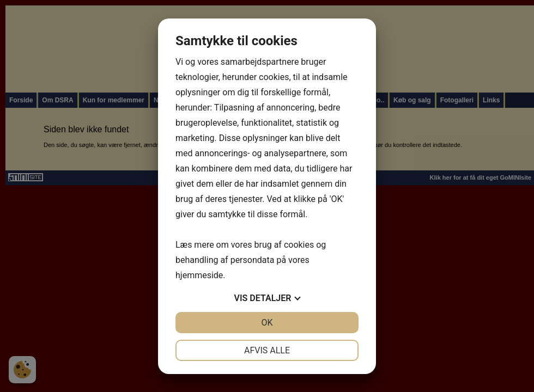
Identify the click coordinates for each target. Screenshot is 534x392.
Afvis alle (267, 350)
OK (267, 323)
